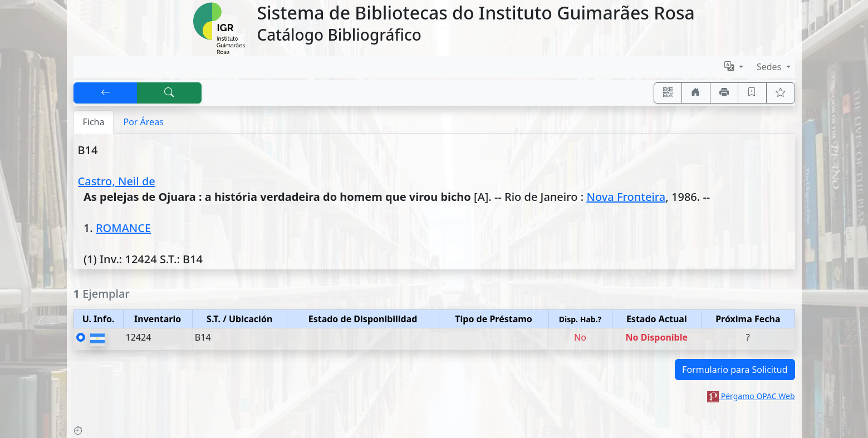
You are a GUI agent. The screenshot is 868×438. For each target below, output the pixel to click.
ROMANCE (123, 228)
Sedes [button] (770, 67)
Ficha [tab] (94, 122)
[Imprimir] (724, 93)
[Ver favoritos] (781, 93)
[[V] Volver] (106, 93)
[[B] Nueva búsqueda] (169, 93)
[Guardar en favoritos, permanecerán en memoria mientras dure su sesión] (752, 93)
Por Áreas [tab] (143, 122)
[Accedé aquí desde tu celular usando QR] (668, 93)
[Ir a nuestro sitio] (696, 93)
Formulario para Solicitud (735, 370)
